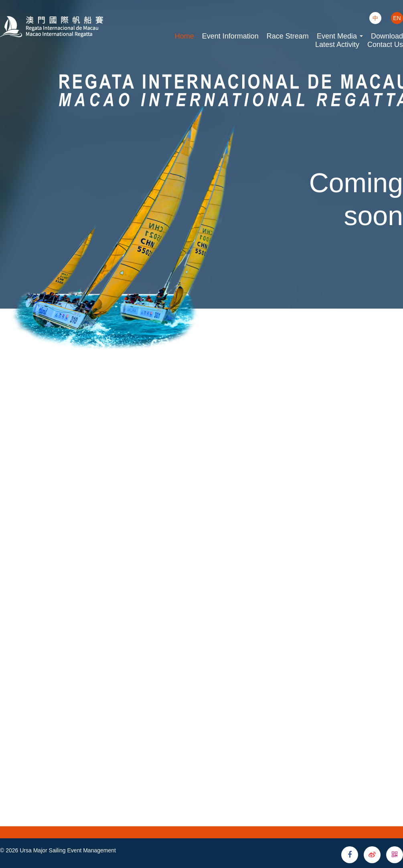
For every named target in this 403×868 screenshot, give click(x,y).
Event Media (340, 36)
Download (387, 36)
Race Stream (288, 36)
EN (397, 18)
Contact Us (385, 45)
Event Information (230, 36)
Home (184, 36)
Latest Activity (337, 45)
